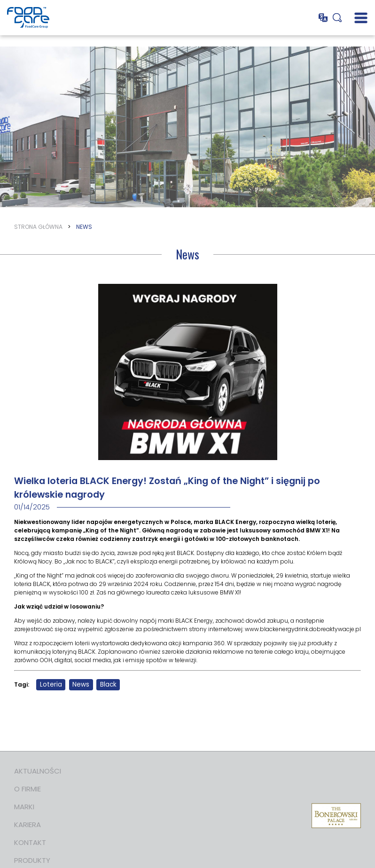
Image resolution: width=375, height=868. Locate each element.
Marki (24, 807)
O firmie (27, 789)
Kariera (27, 825)
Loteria (51, 684)
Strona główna (38, 227)
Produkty (32, 860)
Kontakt (30, 842)
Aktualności (38, 771)
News (84, 227)
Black (108, 684)
